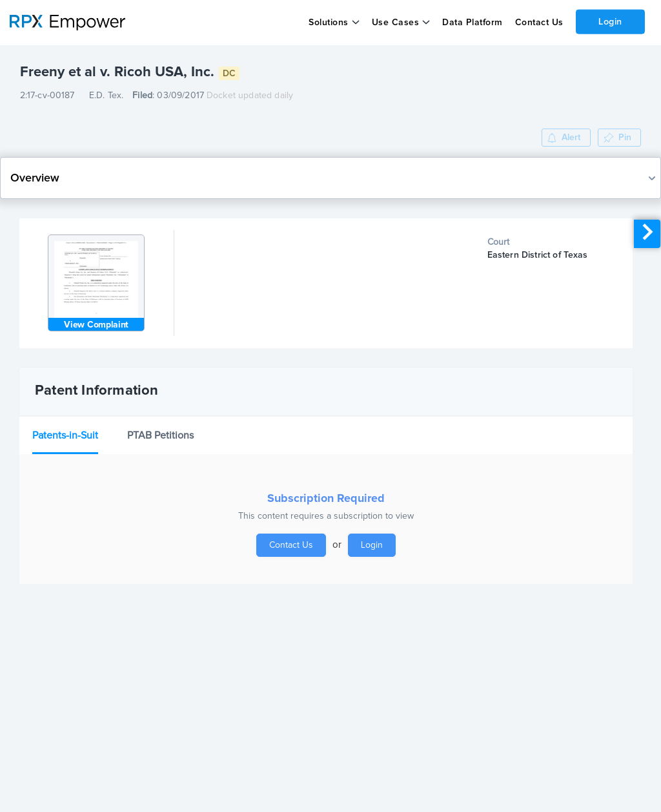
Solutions (329, 23)
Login (610, 21)
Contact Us (539, 23)
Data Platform (473, 23)
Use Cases (396, 23)
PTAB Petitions (160, 435)
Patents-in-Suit (65, 435)
